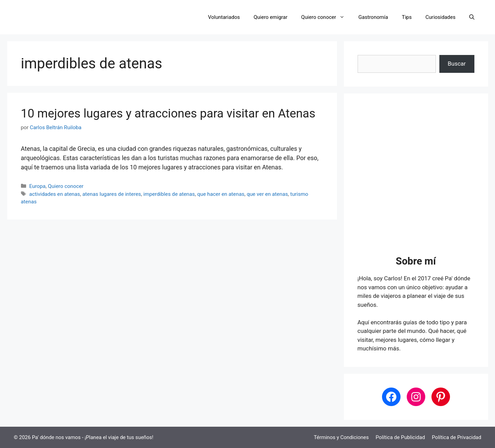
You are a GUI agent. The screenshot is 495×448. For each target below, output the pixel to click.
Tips (407, 17)
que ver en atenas (267, 194)
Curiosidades (441, 17)
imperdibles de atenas (169, 194)
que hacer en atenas (221, 194)
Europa (37, 186)
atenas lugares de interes (112, 194)
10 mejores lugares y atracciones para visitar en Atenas (168, 114)
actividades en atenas (55, 194)
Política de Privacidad (457, 437)
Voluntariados (224, 17)
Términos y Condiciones (341, 437)
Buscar (457, 64)
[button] (472, 17)
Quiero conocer (327, 17)
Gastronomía (373, 17)
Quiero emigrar (271, 17)
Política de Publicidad (400, 437)
